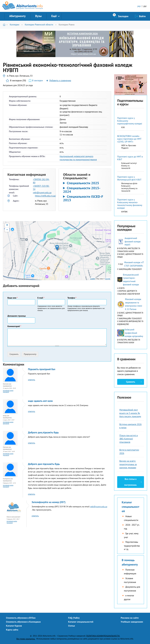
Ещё (54, 16)
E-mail (41, 298)
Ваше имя (13, 298)
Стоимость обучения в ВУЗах (21, 618)
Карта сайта (12, 630)
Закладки (123, 16)
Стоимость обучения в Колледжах (23, 622)
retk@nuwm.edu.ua (42, 193)
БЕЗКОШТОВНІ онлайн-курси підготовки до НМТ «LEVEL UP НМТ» (129, 139)
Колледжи (15, 25)
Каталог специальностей (131, 507)
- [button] (7, 230)
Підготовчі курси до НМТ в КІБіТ (130, 158)
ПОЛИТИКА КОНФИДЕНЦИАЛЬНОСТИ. (103, 636)
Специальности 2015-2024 (82, 190)
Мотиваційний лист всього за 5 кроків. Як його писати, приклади (130, 413)
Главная (5, 25)
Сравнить (131, 382)
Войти (142, 16)
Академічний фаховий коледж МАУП (133, 241)
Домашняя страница (17, 316)
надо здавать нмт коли (40, 401)
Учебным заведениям (132, 622)
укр (139, 6)
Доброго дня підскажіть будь (44, 464)
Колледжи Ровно (67, 25)
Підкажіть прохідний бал (42, 369)
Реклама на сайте (130, 618)
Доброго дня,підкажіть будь (43, 432)
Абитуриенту (17, 16)
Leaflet (93, 279)
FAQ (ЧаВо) (74, 618)
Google (108, 279)
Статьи (71, 626)
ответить (32, 380)
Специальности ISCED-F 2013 (83, 198)
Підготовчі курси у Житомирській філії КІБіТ (129, 178)
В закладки (37, 80)
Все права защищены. (26, 639)
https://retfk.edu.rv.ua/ (45, 196)
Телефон (72, 298)
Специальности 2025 (83, 183)
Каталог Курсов (14, 626)
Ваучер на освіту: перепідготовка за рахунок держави (128, 464)
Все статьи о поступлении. (131, 482)
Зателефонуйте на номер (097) (49, 502)
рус (145, 6)
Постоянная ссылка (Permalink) (8, 391)
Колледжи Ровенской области (39, 25)
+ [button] (7, 225)
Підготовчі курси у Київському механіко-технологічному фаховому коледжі (130, 204)
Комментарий (14, 326)
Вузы (39, 16)
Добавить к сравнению (60, 80)
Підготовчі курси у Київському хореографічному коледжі (130, 121)
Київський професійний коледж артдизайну (134, 333)
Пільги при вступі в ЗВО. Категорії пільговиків (129, 439)
